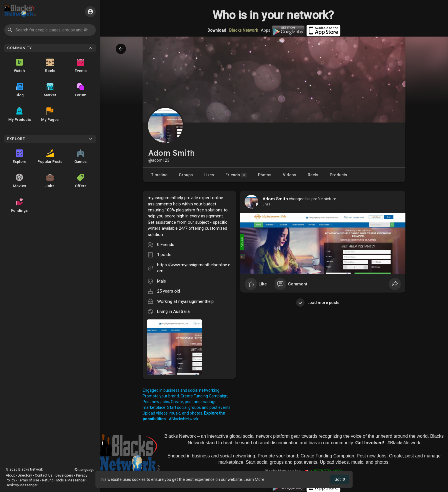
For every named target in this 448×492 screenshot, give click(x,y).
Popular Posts (50, 157)
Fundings (19, 205)
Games (80, 157)
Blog (20, 90)
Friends (236, 175)
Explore (19, 157)
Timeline (159, 175)
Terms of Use (29, 480)
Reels (50, 66)
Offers (81, 181)
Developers (64, 475)
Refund (48, 480)
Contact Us (44, 475)
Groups (186, 175)
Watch (19, 66)
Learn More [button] (254, 479)
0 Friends (166, 245)
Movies (19, 181)
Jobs (50, 181)
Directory (25, 475)
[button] (50, 30)
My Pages (50, 115)
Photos (265, 175)
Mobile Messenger (71, 480)
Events (81, 66)
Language (84, 470)
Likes (209, 175)
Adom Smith (275, 199)
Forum (81, 90)
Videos (290, 175)
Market (50, 90)
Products (338, 175)
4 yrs (266, 204)
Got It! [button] (340, 479)
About (10, 475)
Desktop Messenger (22, 485)
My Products (20, 115)
